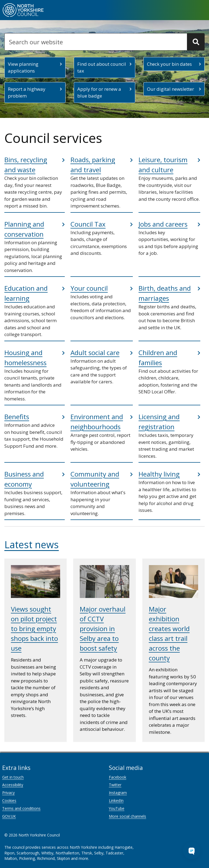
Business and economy (24, 479)
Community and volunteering (95, 479)
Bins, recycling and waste (26, 165)
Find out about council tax (102, 68)
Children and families (158, 358)
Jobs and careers (163, 224)
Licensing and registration (159, 422)
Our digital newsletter (170, 89)
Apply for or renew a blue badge (99, 93)
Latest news (32, 545)
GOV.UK (9, 816)
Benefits (17, 417)
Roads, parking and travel (93, 165)
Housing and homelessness (25, 358)
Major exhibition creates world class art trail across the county (169, 633)
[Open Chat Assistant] (192, 851)
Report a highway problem (27, 93)
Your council (89, 288)
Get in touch (13, 777)
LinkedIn (116, 800)
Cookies (9, 800)
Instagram (118, 793)
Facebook (118, 777)
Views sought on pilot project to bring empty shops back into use (34, 629)
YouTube (117, 808)
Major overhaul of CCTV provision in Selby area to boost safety (103, 629)
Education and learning (26, 293)
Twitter (115, 785)
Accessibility (13, 785)
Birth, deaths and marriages (165, 293)
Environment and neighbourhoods (97, 422)
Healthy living (159, 474)
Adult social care (95, 352)
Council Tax (88, 224)
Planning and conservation (24, 229)
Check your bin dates (169, 64)
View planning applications (23, 68)
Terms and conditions (21, 808)
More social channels (127, 816)
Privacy (8, 793)
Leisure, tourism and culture (163, 165)
